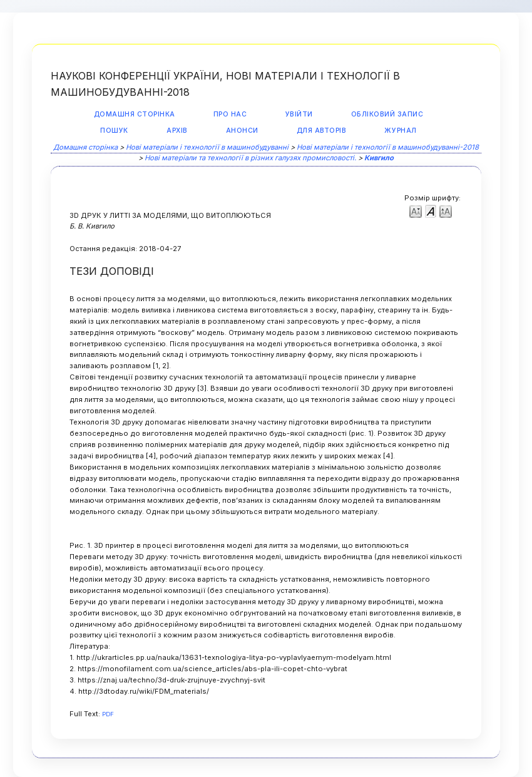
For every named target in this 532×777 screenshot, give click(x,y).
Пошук (114, 131)
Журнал (400, 131)
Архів (177, 131)
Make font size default (431, 211)
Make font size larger (446, 211)
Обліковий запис (387, 114)
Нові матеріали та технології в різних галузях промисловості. (250, 158)
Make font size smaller (416, 211)
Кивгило (379, 158)
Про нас (230, 114)
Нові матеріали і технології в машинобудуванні (207, 147)
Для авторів (322, 131)
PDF (108, 714)
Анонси (242, 131)
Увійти (299, 114)
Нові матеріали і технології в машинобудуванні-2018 (388, 147)
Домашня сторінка (135, 114)
